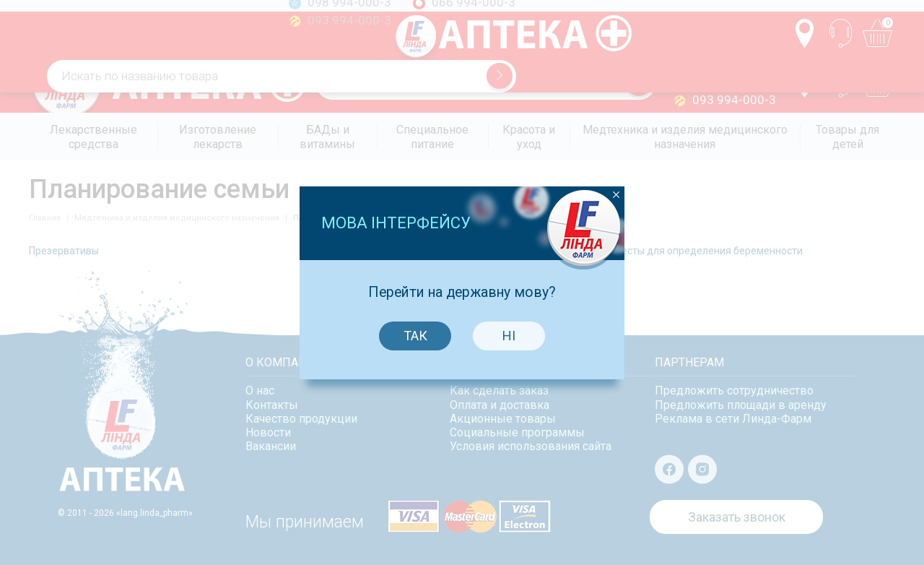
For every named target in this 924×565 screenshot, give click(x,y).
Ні (507, 331)
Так (413, 331)
